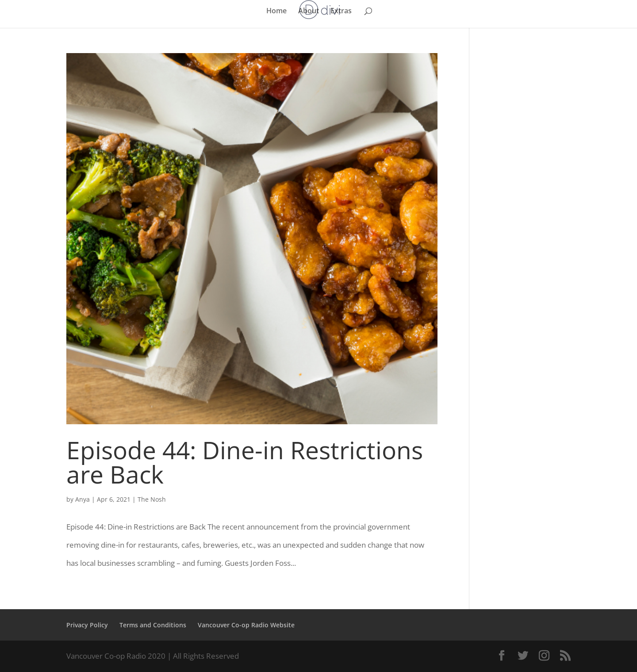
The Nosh (152, 499)
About (309, 12)
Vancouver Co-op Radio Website (246, 625)
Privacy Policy (87, 625)
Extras (341, 12)
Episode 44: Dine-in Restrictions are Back (245, 462)
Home (276, 12)
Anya (83, 499)
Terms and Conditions (153, 625)
